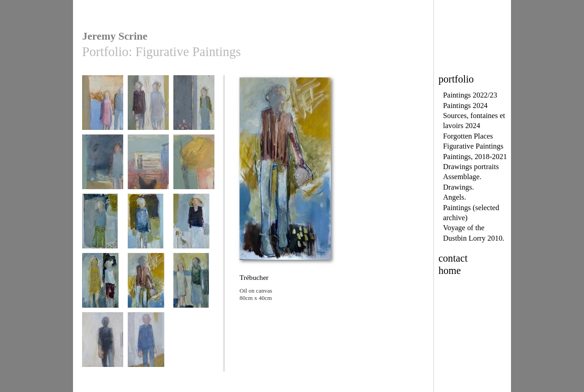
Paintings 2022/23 (470, 95)
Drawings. (459, 187)
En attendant (194, 225)
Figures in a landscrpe (103, 169)
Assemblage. (462, 177)
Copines (103, 285)
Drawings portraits (471, 167)
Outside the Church (194, 110)
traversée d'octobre (194, 166)
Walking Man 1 (103, 344)
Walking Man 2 (148, 344)
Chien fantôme (148, 225)
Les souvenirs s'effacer (194, 288)
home (450, 271)
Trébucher (148, 285)
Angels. (454, 197)
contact (453, 258)
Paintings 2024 (465, 106)
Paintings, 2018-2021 (475, 157)
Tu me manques (103, 225)
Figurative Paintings (473, 146)
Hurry (103, 107)
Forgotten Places (468, 136)
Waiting (148, 107)
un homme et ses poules (148, 169)
